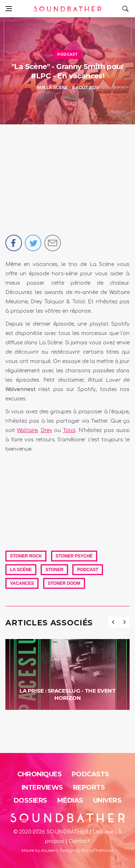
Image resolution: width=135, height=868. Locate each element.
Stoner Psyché (74, 556)
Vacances (22, 583)
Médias (70, 800)
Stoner (54, 570)
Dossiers (30, 800)
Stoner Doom (64, 583)
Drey (46, 430)
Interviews (42, 787)
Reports (89, 787)
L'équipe (103, 832)
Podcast (67, 54)
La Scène (57, 88)
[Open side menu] (9, 9)
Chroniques (39, 774)
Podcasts (90, 774)
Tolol (69, 430)
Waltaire (27, 430)
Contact (79, 841)
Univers (107, 800)
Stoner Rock (26, 556)
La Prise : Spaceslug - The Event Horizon (67, 694)
